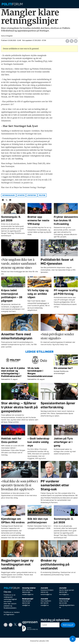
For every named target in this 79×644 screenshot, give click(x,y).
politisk (42, 195)
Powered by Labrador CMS (39, 641)
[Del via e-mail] (76, 40)
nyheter (21, 195)
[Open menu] (73, 639)
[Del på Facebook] (67, 40)
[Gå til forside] (39, 4)
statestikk (32, 195)
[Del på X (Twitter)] (72, 40)
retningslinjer (9, 195)
